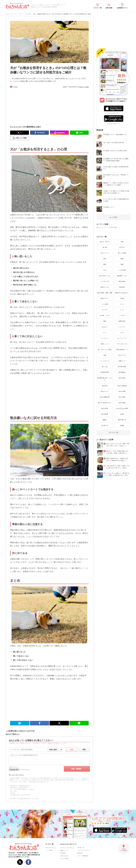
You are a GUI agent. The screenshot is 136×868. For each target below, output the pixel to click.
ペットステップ (105, 361)
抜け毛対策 (105, 414)
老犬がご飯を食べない (105, 403)
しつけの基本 (122, 270)
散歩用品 (122, 287)
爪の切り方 (105, 425)
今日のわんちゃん (51, 848)
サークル (105, 310)
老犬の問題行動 (105, 397)
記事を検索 (109, 8)
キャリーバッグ (122, 338)
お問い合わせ (64, 856)
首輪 (105, 321)
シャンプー (122, 327)
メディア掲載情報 (83, 856)
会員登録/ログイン (123, 8)
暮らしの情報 (122, 253)
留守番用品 (122, 372)
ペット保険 (49, 850)
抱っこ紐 (105, 367)
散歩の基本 (122, 281)
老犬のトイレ (105, 391)
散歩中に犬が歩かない (122, 293)
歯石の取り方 (122, 420)
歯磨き (105, 420)
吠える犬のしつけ (105, 276)
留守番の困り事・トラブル (105, 379)
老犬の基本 (122, 378)
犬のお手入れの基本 (122, 408)
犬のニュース (105, 253)
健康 (122, 259)
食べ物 (105, 247)
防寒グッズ (122, 361)
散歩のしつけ (105, 287)
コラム (105, 270)
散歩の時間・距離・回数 (105, 293)
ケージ (122, 304)
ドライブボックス (122, 344)
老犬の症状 (105, 408)
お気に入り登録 (84, 87)
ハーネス (122, 316)
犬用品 (122, 298)
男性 (84, 750)
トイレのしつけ (105, 281)
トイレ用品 (105, 304)
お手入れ (122, 247)
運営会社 (80, 853)
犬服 (105, 355)
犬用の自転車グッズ (122, 350)
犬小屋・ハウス (105, 316)
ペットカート (105, 338)
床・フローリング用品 (105, 350)
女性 (72, 750)
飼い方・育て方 (105, 242)
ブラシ (122, 333)
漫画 (105, 264)
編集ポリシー (64, 850)
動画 (122, 264)
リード (105, 333)
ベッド (122, 310)
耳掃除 (122, 425)
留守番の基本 (122, 367)
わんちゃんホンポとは (67, 848)
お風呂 (122, 414)
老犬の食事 (122, 391)
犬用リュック (105, 344)
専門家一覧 (81, 848)
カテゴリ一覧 (98, 8)
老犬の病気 (122, 403)
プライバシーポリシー (84, 850)
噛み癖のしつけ (122, 276)
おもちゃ (105, 327)
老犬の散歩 (122, 397)
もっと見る (113, 217)
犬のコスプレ (122, 355)
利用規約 (63, 853)
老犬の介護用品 (122, 386)
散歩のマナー (105, 298)
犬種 (122, 242)
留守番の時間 (105, 372)
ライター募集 (64, 859)
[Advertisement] (30, 105)
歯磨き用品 (122, 321)
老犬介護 (105, 386)
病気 (105, 259)
